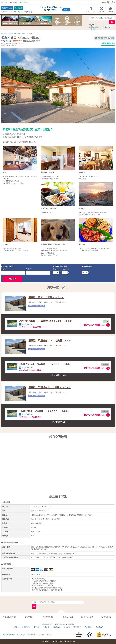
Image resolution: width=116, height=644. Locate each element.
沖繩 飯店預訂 (13, 34)
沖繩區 (66, 10)
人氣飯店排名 (77, 20)
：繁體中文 (108, 2)
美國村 (93, 29)
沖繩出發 (46, 627)
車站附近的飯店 (67, 20)
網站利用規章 (21, 635)
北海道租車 (26, 627)
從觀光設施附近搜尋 (10, 20)
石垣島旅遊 (77, 627)
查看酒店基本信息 (108, 43)
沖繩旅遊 (36, 627)
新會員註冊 (18, 8)
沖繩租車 (16, 627)
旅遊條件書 (31, 635)
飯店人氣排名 (106, 617)
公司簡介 (49, 635)
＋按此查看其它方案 (58, 375)
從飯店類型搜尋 (43, 20)
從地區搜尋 (27, 20)
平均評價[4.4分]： (7, 41)
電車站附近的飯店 (87, 617)
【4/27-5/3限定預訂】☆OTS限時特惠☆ (21, 12)
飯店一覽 (22, 34)
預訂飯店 (4, 34)
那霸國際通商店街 (95, 27)
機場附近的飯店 (57, 20)
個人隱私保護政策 (9, 635)
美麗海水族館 (108, 27)
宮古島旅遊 (88, 627)
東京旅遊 (67, 627)
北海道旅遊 (57, 627)
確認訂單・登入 (7, 8)
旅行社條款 (41, 635)
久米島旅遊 (100, 627)
